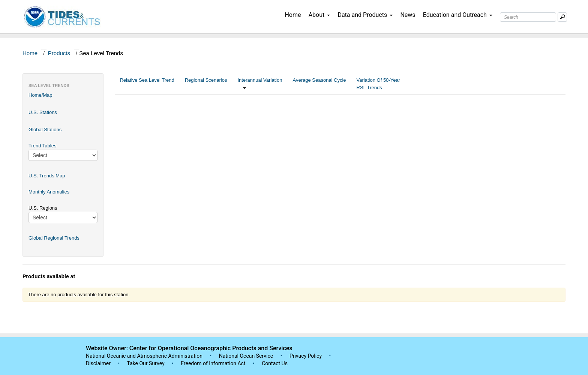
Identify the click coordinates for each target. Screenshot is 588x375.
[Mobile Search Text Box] (562, 17)
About (319, 15)
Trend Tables (42, 146)
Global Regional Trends (54, 238)
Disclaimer (98, 363)
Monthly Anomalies (49, 192)
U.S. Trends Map (47, 176)
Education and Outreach (458, 15)
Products (59, 53)
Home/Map (40, 95)
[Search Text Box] (528, 17)
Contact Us (275, 363)
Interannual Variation (260, 84)
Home (293, 15)
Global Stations (45, 130)
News (408, 15)
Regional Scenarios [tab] (206, 84)
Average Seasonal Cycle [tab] (319, 84)
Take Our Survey (146, 363)
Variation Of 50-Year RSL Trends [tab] (378, 84)
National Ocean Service (246, 356)
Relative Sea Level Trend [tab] (147, 84)
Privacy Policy (306, 356)
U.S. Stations (43, 112)
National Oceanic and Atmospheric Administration (144, 356)
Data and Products (365, 15)
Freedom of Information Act (213, 363)
